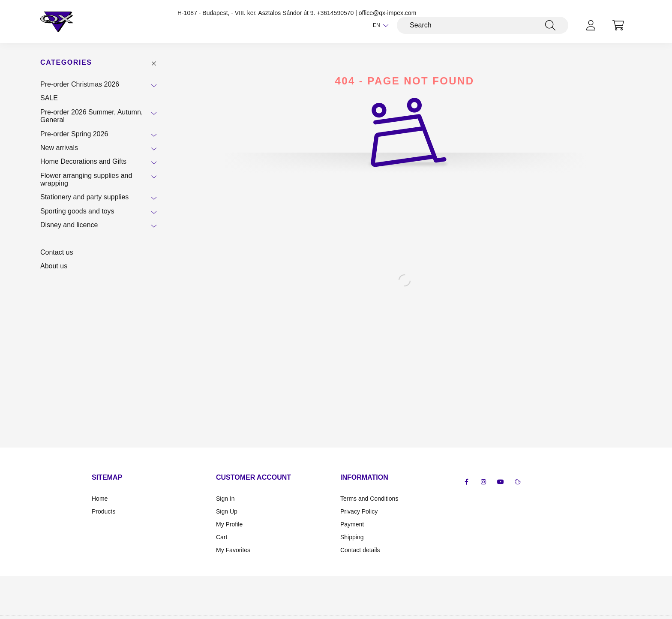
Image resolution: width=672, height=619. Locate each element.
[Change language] (378, 25)
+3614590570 (335, 13)
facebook (466, 482)
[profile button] (591, 25)
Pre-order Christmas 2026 (80, 84)
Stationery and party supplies (84, 197)
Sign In (225, 499)
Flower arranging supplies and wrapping (86, 179)
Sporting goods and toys (77, 211)
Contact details (360, 550)
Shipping (352, 537)
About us (54, 266)
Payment (352, 524)
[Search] (483, 25)
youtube (501, 482)
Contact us (57, 252)
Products (103, 511)
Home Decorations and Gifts (83, 161)
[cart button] (618, 25)
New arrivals (59, 148)
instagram (483, 482)
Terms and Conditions (369, 499)
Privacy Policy (359, 511)
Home (100, 499)
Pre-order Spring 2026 (74, 134)
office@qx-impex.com (388, 13)
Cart (222, 537)
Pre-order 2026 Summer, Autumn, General (91, 116)
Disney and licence (69, 225)
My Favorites (233, 550)
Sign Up (227, 511)
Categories (66, 62)
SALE (49, 98)
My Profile (229, 524)
